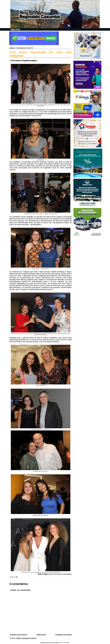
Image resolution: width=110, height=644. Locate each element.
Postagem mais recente (18, 634)
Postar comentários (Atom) (26, 638)
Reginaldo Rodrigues (29, 61)
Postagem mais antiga (63, 634)
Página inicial (15, 29)
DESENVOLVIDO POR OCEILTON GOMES (49, 643)
